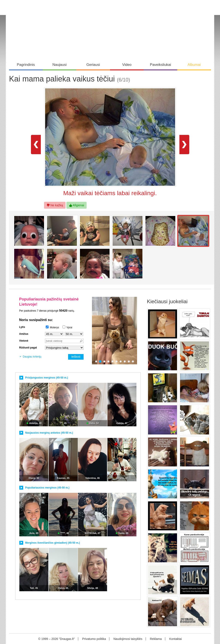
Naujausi (60, 65)
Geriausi (93, 65)
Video (127, 65)
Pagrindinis (26, 65)
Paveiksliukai (160, 65)
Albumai (194, 65)
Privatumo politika (94, 639)
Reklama (156, 639)
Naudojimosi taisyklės (128, 639)
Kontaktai (176, 639)
